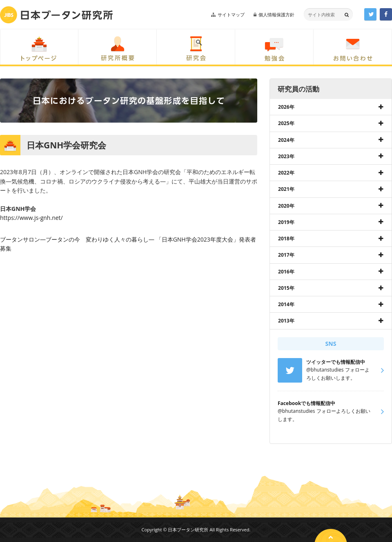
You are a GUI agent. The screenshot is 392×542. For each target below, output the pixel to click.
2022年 (286, 173)
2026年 (286, 107)
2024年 (286, 140)
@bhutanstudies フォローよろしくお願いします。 (324, 411)
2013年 (286, 321)
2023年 (286, 156)
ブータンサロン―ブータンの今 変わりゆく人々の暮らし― (77, 239)
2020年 (286, 206)
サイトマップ (231, 15)
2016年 (286, 272)
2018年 (286, 239)
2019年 (286, 222)
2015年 (286, 288)
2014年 (286, 304)
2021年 (286, 189)
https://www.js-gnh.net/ (31, 218)
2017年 (286, 255)
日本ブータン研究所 (56, 15)
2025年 (286, 123)
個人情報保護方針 (276, 15)
